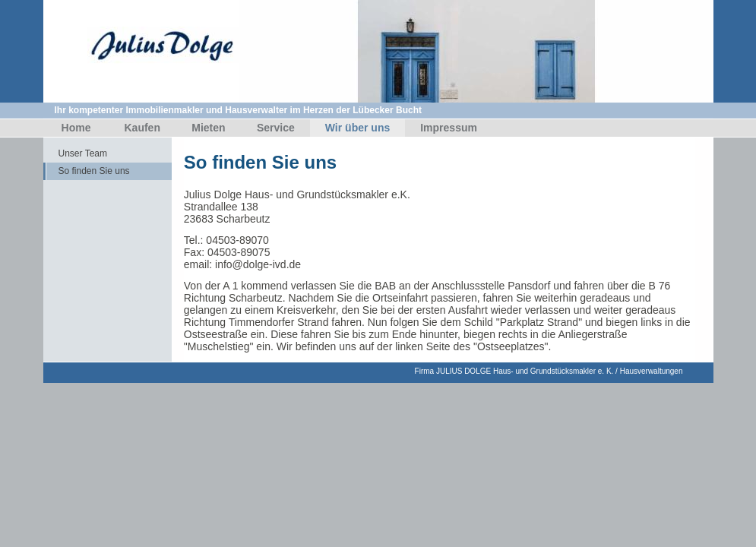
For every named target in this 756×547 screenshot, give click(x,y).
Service (276, 128)
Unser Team (83, 153)
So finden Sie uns (94, 171)
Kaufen (142, 128)
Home (76, 128)
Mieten (208, 128)
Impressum (449, 128)
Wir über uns (357, 128)
